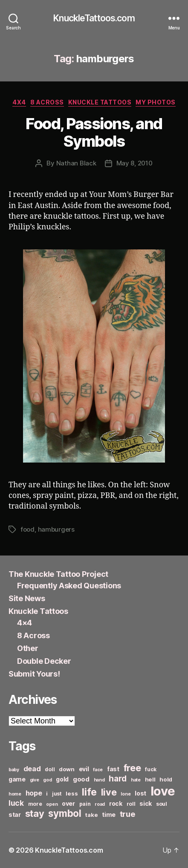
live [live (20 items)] (109, 792)
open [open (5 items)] (52, 804)
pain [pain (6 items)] (85, 804)
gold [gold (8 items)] (62, 779)
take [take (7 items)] (91, 815)
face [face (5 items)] (98, 770)
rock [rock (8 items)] (116, 803)
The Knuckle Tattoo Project (58, 574)
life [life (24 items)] (89, 792)
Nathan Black (76, 163)
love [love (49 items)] (163, 791)
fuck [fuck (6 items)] (151, 769)
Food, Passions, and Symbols (94, 132)
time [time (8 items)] (109, 814)
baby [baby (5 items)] (14, 770)
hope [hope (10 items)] (34, 793)
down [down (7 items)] (67, 769)
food (27, 529)
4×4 (25, 623)
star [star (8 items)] (15, 814)
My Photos (156, 102)
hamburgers (56, 529)
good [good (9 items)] (81, 779)
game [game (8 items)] (17, 779)
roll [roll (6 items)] (131, 804)
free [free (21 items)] (132, 768)
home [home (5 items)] (15, 794)
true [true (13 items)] (127, 814)
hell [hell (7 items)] (150, 779)
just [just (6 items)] (57, 794)
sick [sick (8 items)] (146, 803)
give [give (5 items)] (35, 780)
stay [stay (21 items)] (35, 813)
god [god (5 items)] (47, 780)
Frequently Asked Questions (69, 586)
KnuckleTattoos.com (94, 18)
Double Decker (44, 661)
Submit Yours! (34, 674)
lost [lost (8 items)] (140, 793)
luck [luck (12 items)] (16, 803)
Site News (27, 598)
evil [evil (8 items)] (84, 769)
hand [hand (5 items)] (99, 780)
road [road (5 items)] (100, 804)
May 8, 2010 (134, 163)
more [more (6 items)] (35, 804)
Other (28, 648)
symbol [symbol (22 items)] (65, 813)
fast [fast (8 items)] (113, 769)
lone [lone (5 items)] (126, 794)
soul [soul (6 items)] (162, 804)
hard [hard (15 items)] (118, 778)
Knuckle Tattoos (100, 102)
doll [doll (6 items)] (50, 769)
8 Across (47, 102)
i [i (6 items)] (47, 794)
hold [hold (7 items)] (166, 779)
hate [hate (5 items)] (136, 780)
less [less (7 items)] (72, 793)
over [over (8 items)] (68, 803)
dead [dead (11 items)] (32, 769)
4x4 (19, 102)
